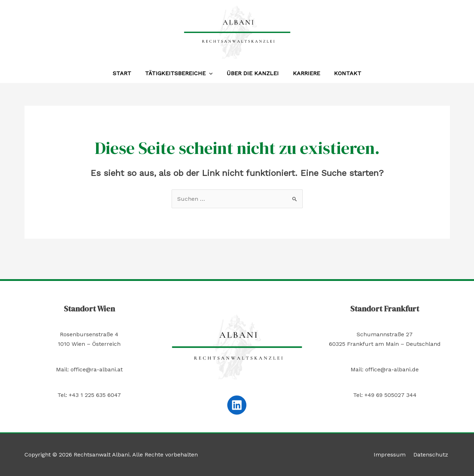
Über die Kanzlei (253, 73)
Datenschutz (433, 455)
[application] (212, 73)
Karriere (304, 73)
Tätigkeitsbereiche (182, 73)
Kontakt (342, 73)
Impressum (394, 455)
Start (127, 73)
